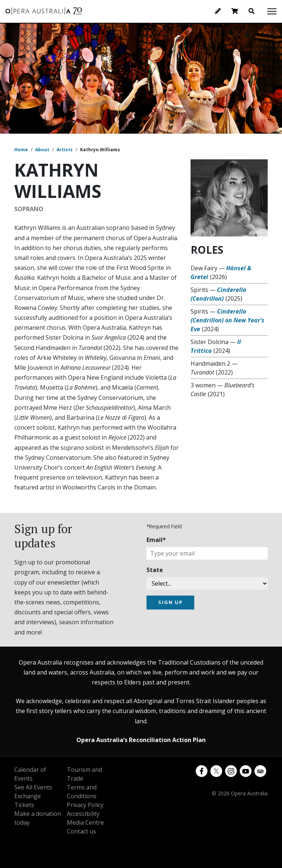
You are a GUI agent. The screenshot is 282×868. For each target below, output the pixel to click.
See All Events (33, 787)
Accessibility (83, 814)
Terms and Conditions (82, 792)
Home (21, 150)
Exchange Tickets (28, 800)
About (42, 150)
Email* (156, 540)
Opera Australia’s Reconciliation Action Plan (141, 740)
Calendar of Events (30, 774)
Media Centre (85, 822)
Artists (65, 150)
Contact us (82, 831)
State (155, 570)
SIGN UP (171, 602)
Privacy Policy (85, 805)
